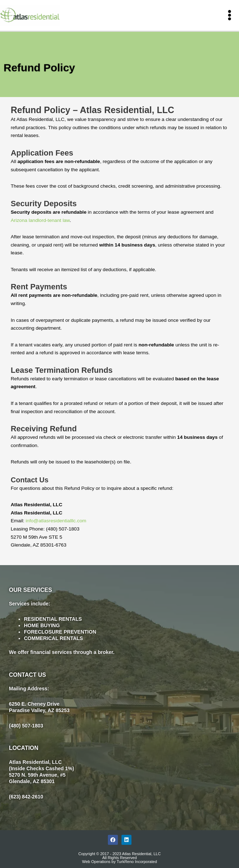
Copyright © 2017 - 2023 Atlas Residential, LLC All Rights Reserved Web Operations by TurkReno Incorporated (119, 857)
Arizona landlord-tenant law (40, 220)
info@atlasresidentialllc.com (56, 521)
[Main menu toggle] (230, 15)
